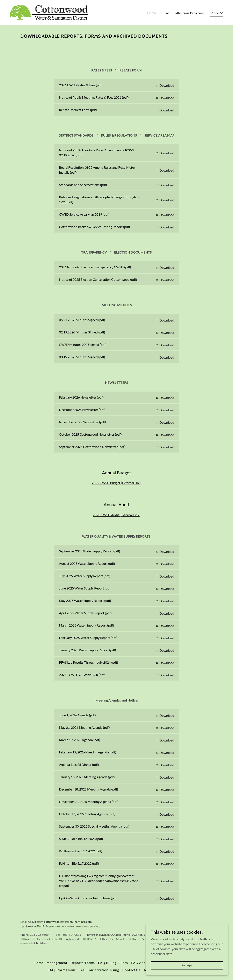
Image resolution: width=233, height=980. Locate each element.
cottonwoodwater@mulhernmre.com (68, 922)
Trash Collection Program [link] (183, 13)
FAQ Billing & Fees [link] (113, 963)
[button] (217, 13)
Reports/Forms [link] (83, 963)
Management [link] (57, 963)
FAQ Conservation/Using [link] (99, 970)
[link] (49, 12)
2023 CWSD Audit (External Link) (116, 515)
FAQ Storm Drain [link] (61, 970)
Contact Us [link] (131, 970)
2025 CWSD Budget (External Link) (117, 483)
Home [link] (152, 13)
